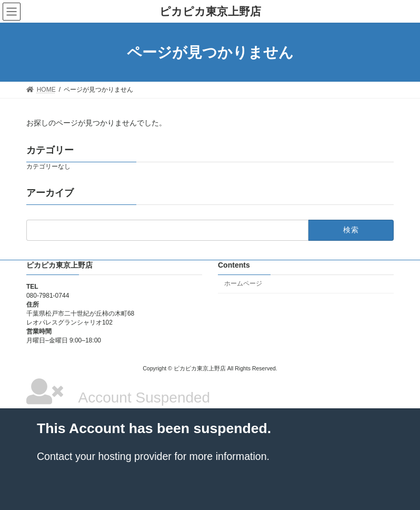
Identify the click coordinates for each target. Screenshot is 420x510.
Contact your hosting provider (104, 456)
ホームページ (243, 283)
